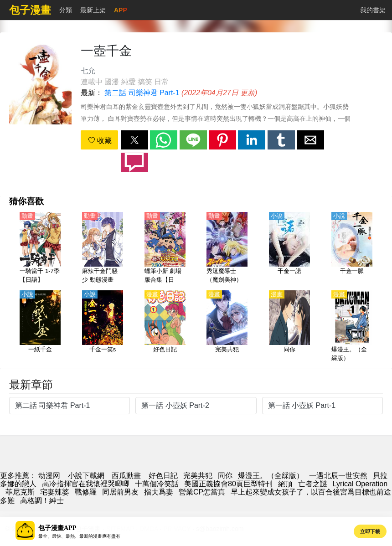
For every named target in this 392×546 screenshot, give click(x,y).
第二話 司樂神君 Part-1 (142, 93)
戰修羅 (86, 492)
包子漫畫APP (57, 528)
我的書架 (373, 10)
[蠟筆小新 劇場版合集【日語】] (165, 248)
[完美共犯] (227, 327)
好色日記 (163, 476)
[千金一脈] (352, 248)
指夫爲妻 (159, 492)
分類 (66, 10)
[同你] (289, 327)
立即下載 (370, 531)
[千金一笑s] (103, 327)
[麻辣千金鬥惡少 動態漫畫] (103, 248)
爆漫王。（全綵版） (271, 476)
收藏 (100, 141)
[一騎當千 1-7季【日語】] (40, 248)
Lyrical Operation (360, 484)
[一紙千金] (40, 327)
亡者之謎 (313, 484)
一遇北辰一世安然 (338, 476)
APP (121, 10)
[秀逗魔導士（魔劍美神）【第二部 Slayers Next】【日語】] (227, 248)
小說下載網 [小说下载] (86, 476)
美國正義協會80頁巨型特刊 (228, 484)
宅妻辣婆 (55, 492)
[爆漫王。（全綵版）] (352, 327)
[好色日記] (165, 327)
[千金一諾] (289, 248)
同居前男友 (120, 492)
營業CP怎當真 (202, 492)
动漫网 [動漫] (49, 476)
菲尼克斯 (20, 492)
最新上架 (93, 10)
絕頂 (285, 484)
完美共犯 (198, 476)
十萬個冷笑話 (157, 484)
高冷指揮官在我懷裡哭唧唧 (86, 484)
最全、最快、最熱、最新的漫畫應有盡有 (79, 536)
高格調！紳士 (42, 501)
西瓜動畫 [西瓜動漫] (126, 476)
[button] (134, 140)
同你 (225, 476)
